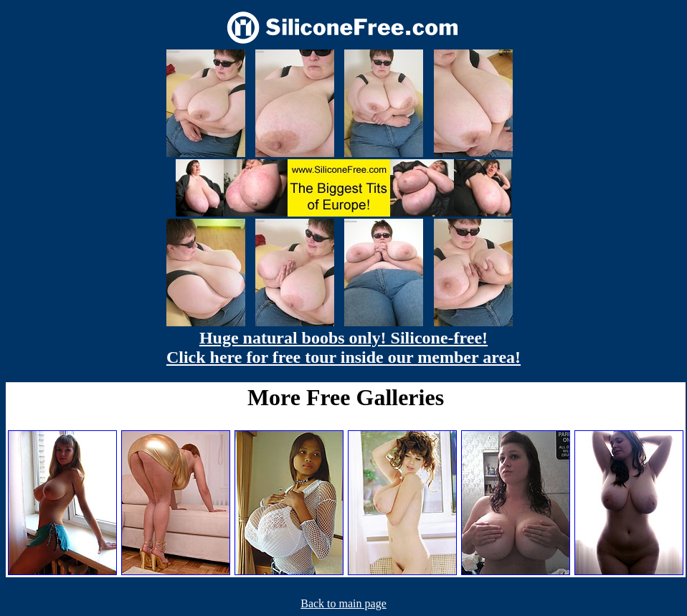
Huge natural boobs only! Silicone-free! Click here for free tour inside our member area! (343, 347)
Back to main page (343, 603)
